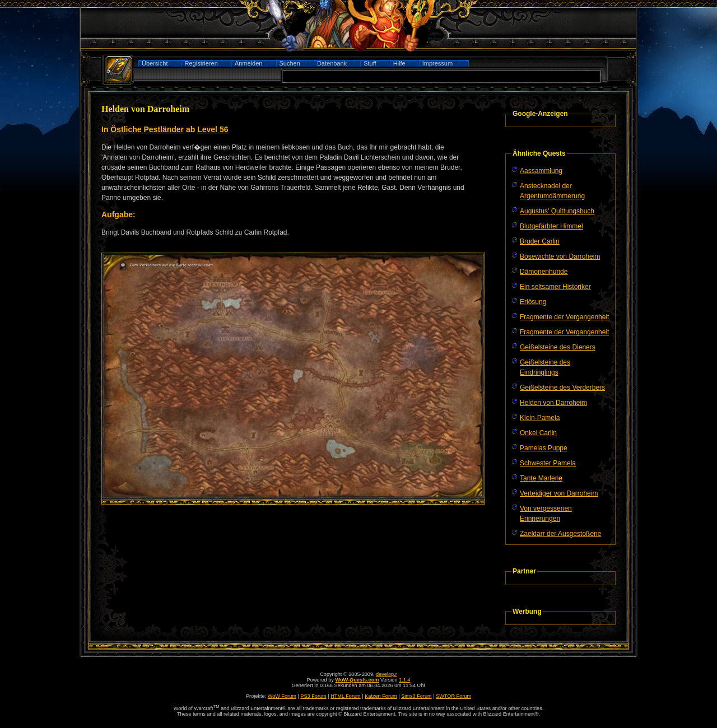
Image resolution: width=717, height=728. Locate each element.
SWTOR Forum (453, 696)
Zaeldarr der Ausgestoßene (560, 534)
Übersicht (155, 63)
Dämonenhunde (544, 272)
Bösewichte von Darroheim (560, 256)
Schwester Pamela (548, 463)
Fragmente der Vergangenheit (564, 317)
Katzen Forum (381, 696)
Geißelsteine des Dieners (558, 347)
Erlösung (533, 302)
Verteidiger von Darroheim (559, 493)
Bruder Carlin (540, 241)
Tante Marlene (541, 478)
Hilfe (399, 63)
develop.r (387, 674)
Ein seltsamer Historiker (555, 287)
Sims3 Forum (416, 696)
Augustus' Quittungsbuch (557, 211)
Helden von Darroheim (553, 403)
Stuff (370, 63)
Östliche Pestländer (147, 129)
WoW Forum (282, 696)
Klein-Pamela (540, 418)
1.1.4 (404, 680)
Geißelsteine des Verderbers (562, 388)
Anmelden (249, 63)
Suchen (290, 63)
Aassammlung (541, 171)
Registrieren (201, 63)
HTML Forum (346, 696)
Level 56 (213, 129)
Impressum (437, 63)
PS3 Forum (313, 696)
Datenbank (332, 63)
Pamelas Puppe (544, 448)
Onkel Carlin (538, 433)
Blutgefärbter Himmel (551, 226)
